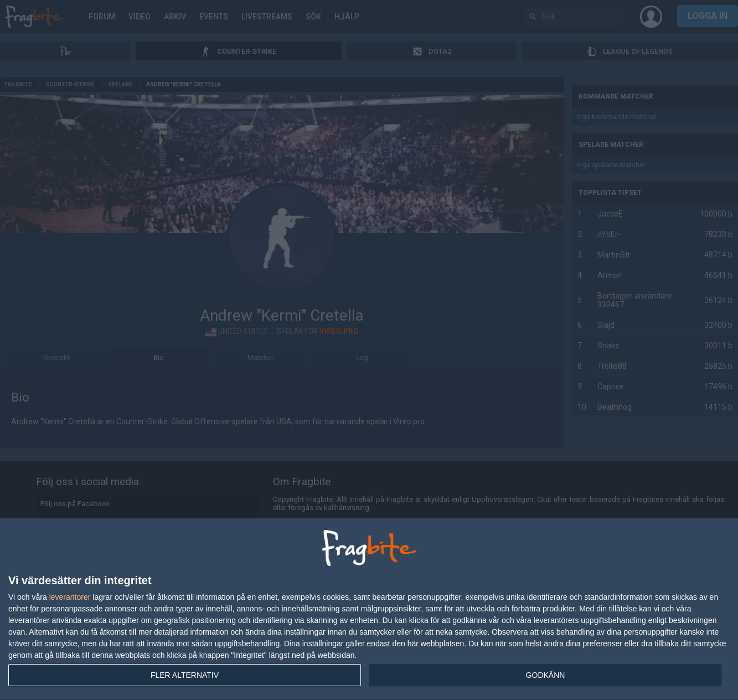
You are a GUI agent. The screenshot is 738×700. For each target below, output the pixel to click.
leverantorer (70, 597)
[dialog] (369, 609)
